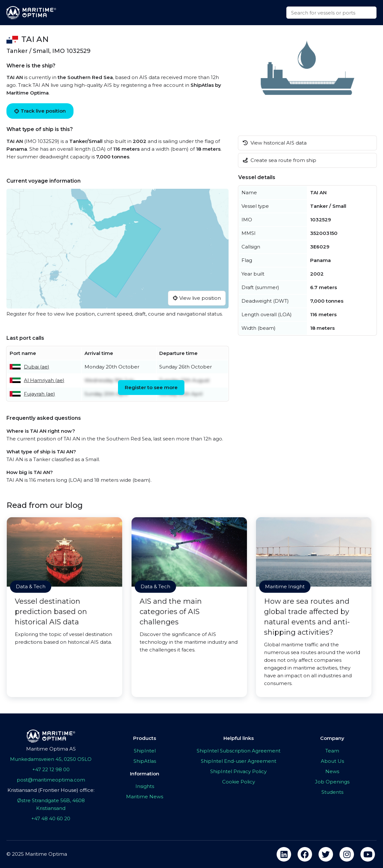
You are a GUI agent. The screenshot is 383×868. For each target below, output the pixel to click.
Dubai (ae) (37, 367)
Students (332, 792)
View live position (197, 298)
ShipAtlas (145, 761)
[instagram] (347, 854)
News (332, 771)
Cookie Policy (239, 782)
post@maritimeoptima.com (51, 780)
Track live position (40, 111)
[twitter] (326, 854)
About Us (332, 761)
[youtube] (368, 854)
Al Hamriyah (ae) (44, 380)
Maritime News (145, 797)
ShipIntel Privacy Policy (238, 771)
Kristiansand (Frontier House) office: (51, 790)
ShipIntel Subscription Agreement (239, 751)
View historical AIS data (275, 143)
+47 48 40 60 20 (51, 818)
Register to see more (151, 387)
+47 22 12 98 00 (51, 769)
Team (332, 751)
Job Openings (332, 782)
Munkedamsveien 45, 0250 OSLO (51, 759)
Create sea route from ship (280, 160)
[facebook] (305, 854)
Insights (145, 786)
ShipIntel (145, 751)
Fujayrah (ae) (39, 394)
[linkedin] (284, 854)
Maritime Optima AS (51, 749)
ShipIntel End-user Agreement (239, 761)
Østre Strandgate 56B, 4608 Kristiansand (51, 804)
